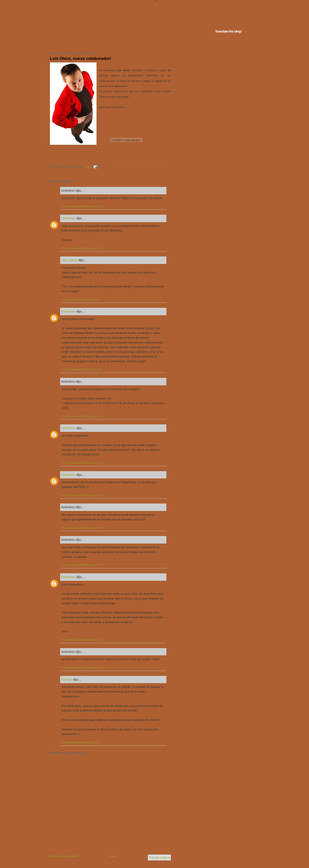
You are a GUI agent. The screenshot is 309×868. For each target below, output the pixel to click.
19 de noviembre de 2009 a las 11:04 (82, 416)
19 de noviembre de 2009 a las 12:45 (82, 495)
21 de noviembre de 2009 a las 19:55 (82, 668)
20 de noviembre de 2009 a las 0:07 (81, 528)
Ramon (67, 679)
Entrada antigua (159, 857)
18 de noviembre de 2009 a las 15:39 (82, 206)
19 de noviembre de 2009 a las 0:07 (81, 300)
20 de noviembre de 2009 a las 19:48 (82, 565)
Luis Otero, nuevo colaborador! (81, 59)
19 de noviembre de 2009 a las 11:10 (82, 463)
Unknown (68, 218)
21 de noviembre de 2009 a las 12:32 (82, 640)
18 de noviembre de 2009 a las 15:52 (82, 248)
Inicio (113, 856)
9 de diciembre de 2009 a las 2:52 (80, 742)
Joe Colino (69, 260)
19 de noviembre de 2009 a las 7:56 (81, 370)
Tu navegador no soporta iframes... (109, 42)
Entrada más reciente (64, 856)
